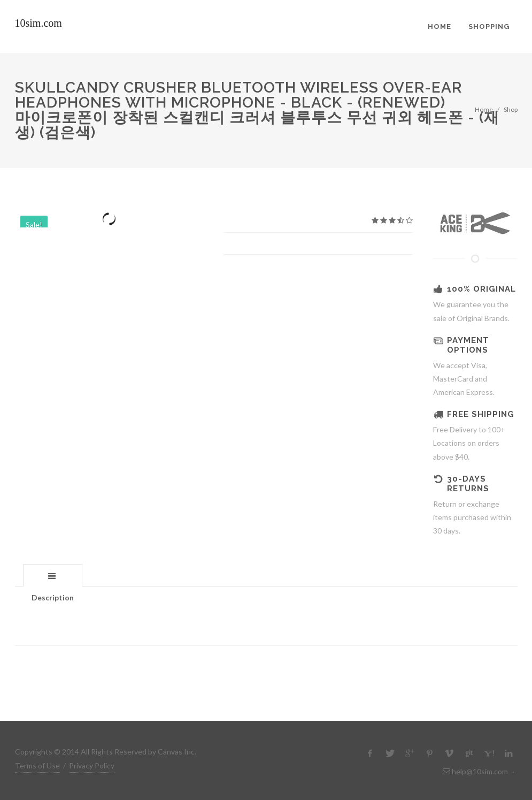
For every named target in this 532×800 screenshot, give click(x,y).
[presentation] (53, 576)
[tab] (53, 575)
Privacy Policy (92, 765)
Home (484, 109)
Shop (511, 109)
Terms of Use (37, 765)
